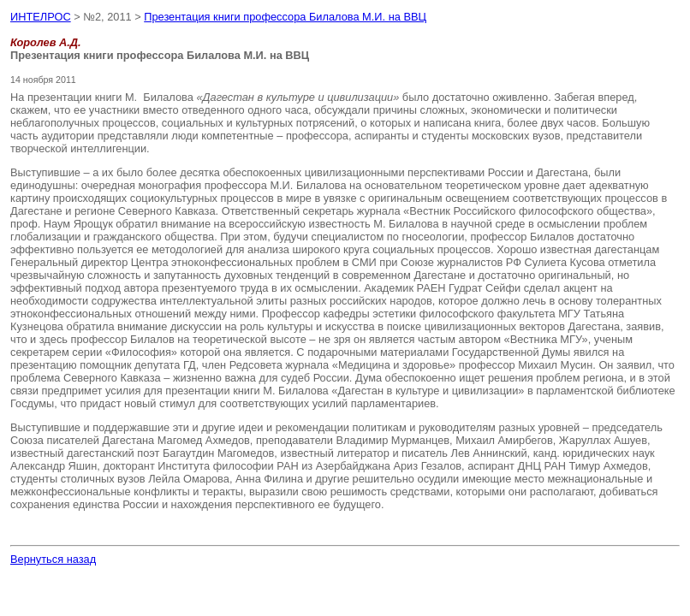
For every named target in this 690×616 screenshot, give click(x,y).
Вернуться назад (53, 559)
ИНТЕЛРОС (41, 17)
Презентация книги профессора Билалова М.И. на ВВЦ (285, 17)
